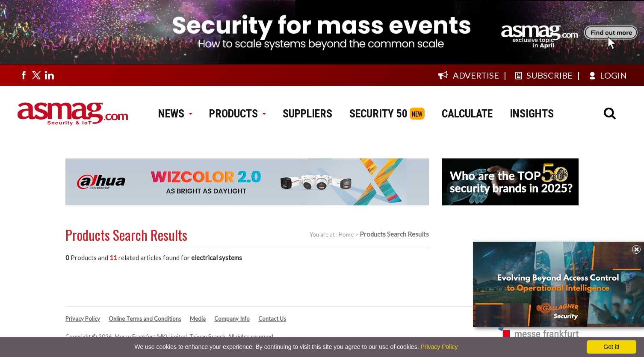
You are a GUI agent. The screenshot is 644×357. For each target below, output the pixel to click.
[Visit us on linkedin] (49, 75)
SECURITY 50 (378, 114)
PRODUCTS (237, 114)
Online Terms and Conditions (145, 319)
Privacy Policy (83, 319)
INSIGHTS (532, 114)
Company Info (232, 319)
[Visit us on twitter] (36, 75)
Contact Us (272, 319)
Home (346, 234)
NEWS (175, 114)
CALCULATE (467, 114)
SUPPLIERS (307, 114)
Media (198, 319)
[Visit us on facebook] (24, 75)
